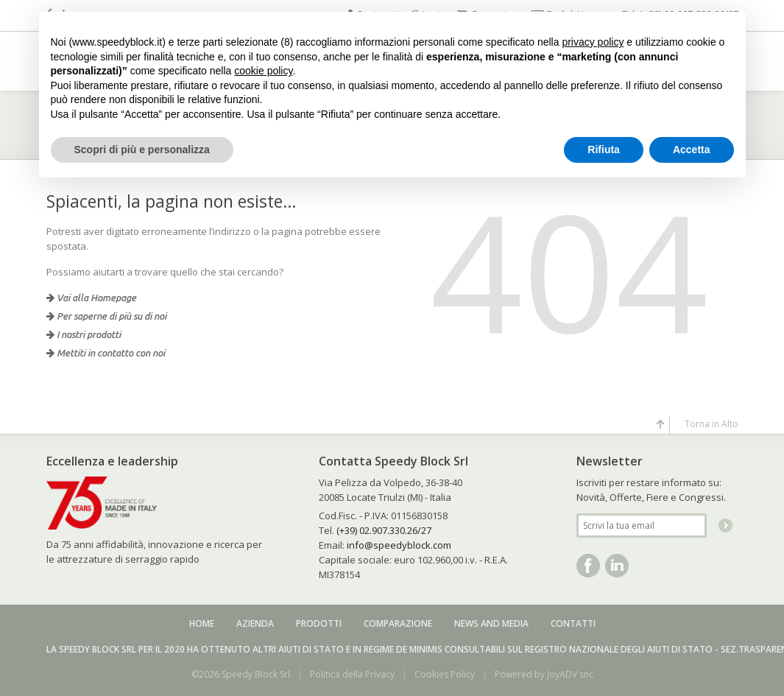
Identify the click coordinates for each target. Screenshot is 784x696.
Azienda (255, 623)
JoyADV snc (570, 674)
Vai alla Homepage (91, 298)
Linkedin (617, 566)
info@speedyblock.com (399, 545)
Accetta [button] (692, 150)
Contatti (573, 623)
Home (202, 623)
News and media (491, 623)
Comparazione (398, 623)
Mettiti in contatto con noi (106, 353)
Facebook (588, 566)
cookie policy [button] (263, 71)
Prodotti (319, 623)
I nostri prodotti (84, 334)
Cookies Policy (445, 674)
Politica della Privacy (352, 674)
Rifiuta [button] (604, 150)
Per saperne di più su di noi (106, 316)
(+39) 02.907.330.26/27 (384, 530)
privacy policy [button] (593, 42)
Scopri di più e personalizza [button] (142, 150)
